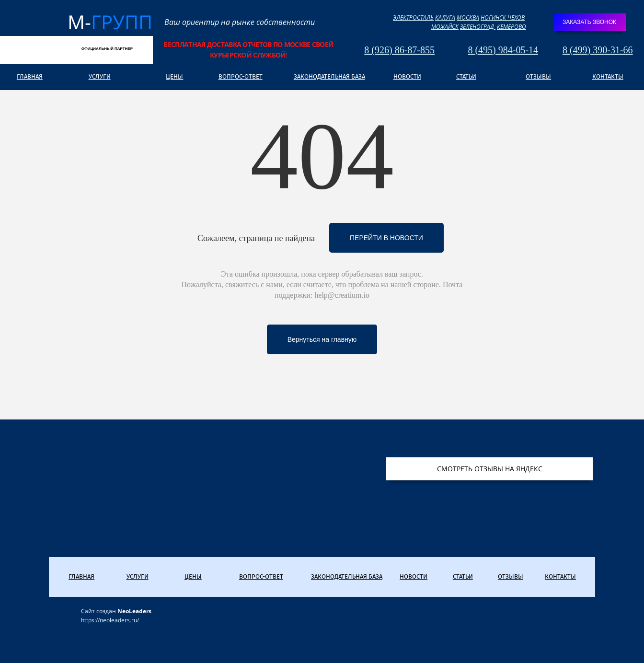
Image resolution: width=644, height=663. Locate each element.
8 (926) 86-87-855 (399, 50)
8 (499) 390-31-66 (598, 50)
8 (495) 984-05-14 (503, 50)
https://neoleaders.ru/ (110, 620)
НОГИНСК (494, 17)
